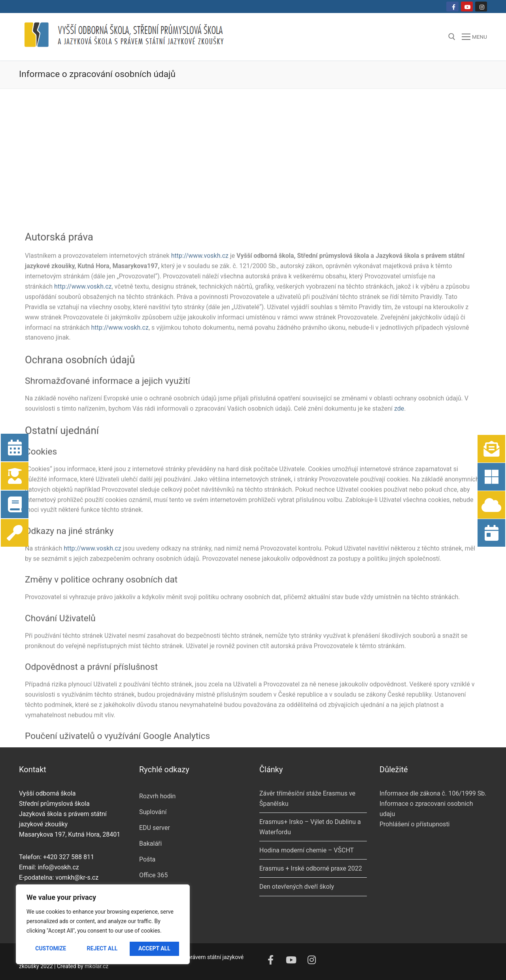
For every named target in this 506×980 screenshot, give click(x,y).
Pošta (147, 859)
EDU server (155, 828)
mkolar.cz (96, 966)
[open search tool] (452, 37)
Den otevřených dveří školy (297, 887)
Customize (51, 948)
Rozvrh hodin (157, 796)
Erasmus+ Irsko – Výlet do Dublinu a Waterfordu (310, 827)
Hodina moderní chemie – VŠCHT (307, 850)
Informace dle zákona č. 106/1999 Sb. (433, 793)
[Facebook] (452, 7)
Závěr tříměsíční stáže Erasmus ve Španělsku (307, 798)
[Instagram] (481, 7)
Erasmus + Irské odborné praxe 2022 (311, 868)
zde (399, 655)
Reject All (102, 948)
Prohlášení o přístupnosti (415, 824)
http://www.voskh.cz (200, 502)
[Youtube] (467, 7)
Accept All (154, 948)
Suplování (153, 812)
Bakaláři (150, 844)
